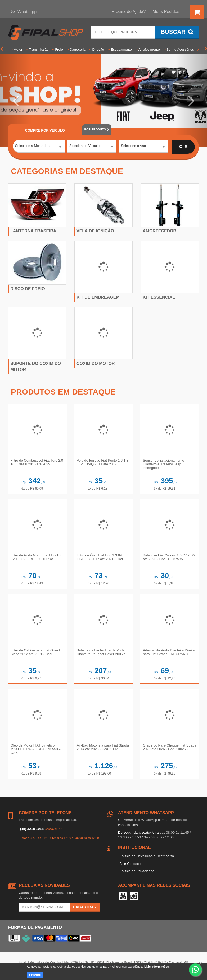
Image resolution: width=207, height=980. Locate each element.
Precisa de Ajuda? (129, 11)
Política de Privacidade (137, 874)
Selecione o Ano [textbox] (133, 146)
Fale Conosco (130, 866)
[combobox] (39, 147)
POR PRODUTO (97, 130)
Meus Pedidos (166, 11)
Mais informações (157, 967)
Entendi (35, 975)
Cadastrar (85, 909)
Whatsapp (24, 12)
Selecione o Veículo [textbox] (84, 146)
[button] (15, 100)
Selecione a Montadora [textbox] (33, 146)
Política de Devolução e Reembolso (147, 859)
